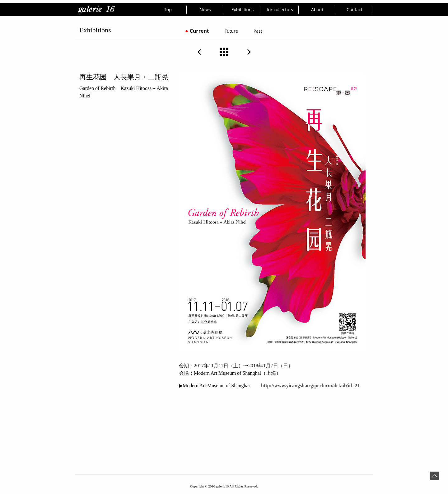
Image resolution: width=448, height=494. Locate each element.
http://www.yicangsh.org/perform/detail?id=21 (310, 386)
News (205, 9)
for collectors (280, 9)
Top (168, 9)
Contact (354, 9)
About (317, 9)
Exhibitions (243, 9)
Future (231, 31)
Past (258, 31)
